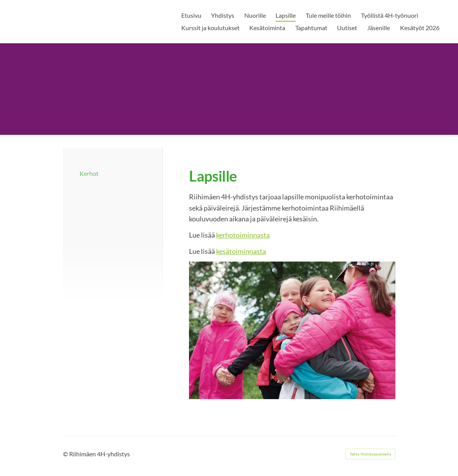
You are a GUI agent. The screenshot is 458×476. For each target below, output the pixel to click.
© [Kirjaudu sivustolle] (66, 454)
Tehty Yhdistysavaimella (370, 454)
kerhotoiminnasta (243, 235)
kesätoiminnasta (241, 251)
